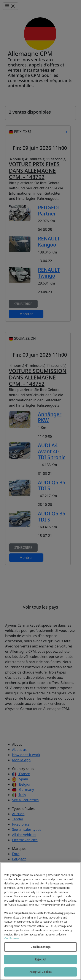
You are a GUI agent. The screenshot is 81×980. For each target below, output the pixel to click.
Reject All (40, 959)
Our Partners (12, 938)
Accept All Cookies (40, 972)
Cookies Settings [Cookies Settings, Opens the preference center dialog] (40, 947)
